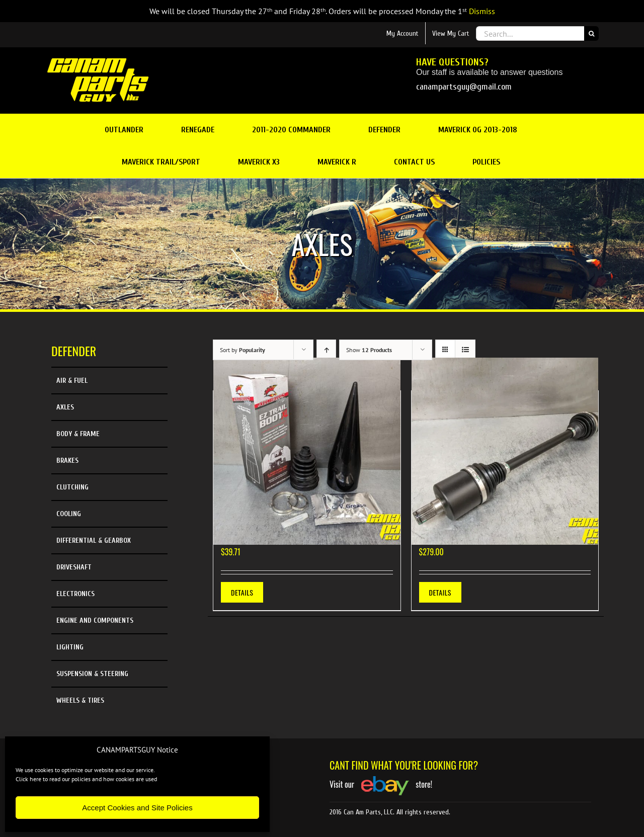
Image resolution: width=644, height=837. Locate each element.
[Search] (591, 33)
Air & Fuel (72, 381)
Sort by (243, 350)
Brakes (67, 461)
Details (242, 592)
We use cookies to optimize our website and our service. (85, 770)
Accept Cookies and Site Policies (137, 808)
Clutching (72, 487)
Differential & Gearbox (94, 540)
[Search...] (530, 33)
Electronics (75, 594)
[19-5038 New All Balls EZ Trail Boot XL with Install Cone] (307, 451)
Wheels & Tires (80, 700)
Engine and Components (95, 620)
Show (369, 350)
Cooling (69, 514)
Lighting (70, 647)
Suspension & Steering (92, 674)
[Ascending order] (326, 350)
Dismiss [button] (482, 11)
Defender (74, 351)
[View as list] (465, 350)
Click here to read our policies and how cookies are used (86, 779)
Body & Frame (78, 434)
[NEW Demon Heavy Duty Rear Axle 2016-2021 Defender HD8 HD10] (505, 451)
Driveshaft (74, 567)
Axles (65, 407)
